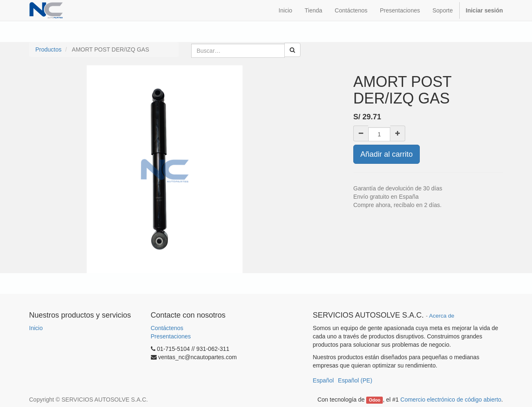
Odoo (375, 400)
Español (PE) (355, 380)
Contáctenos (167, 328)
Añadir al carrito (387, 154)
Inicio (36, 328)
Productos (48, 49)
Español (324, 380)
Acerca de (442, 316)
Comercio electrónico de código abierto (451, 400)
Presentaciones (171, 336)
